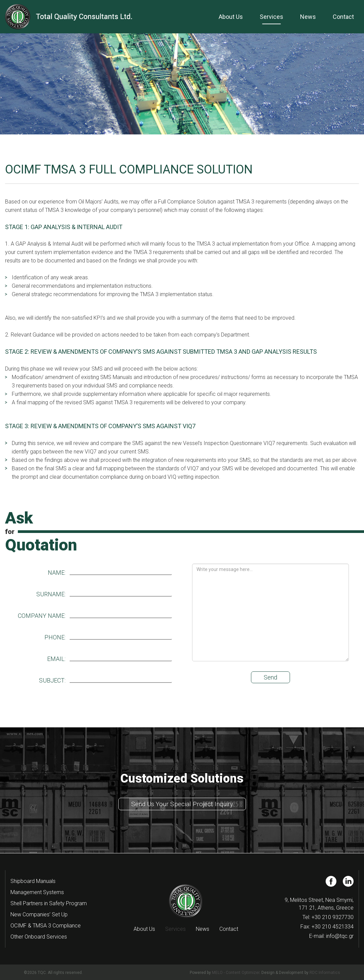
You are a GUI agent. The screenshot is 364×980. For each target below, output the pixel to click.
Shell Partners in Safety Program (49, 903)
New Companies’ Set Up (39, 914)
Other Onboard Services (39, 937)
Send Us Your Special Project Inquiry (182, 804)
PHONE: (55, 637)
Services (271, 17)
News (308, 17)
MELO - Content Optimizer (236, 973)
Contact (343, 17)
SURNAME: (51, 594)
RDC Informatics (325, 973)
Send (270, 677)
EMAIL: (56, 659)
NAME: (57, 573)
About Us (231, 17)
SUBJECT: (52, 681)
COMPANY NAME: (42, 616)
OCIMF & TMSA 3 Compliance (46, 926)
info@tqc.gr (340, 936)
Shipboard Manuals (33, 881)
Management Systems (37, 892)
